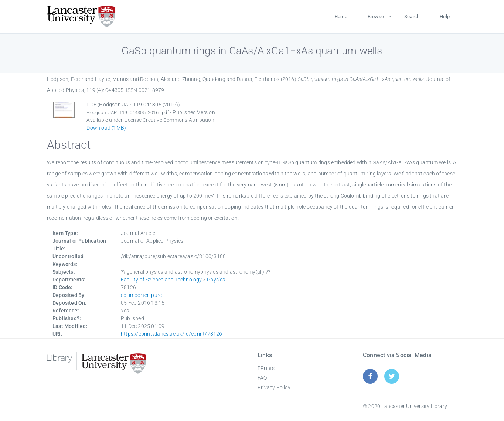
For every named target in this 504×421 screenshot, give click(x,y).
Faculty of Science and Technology (161, 280)
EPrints (266, 368)
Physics (216, 280)
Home (341, 16)
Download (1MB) (106, 128)
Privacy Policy (274, 387)
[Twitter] (392, 376)
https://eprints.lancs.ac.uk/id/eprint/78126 (172, 334)
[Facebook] (370, 376)
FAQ (262, 378)
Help (445, 16)
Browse (376, 16)
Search (412, 16)
